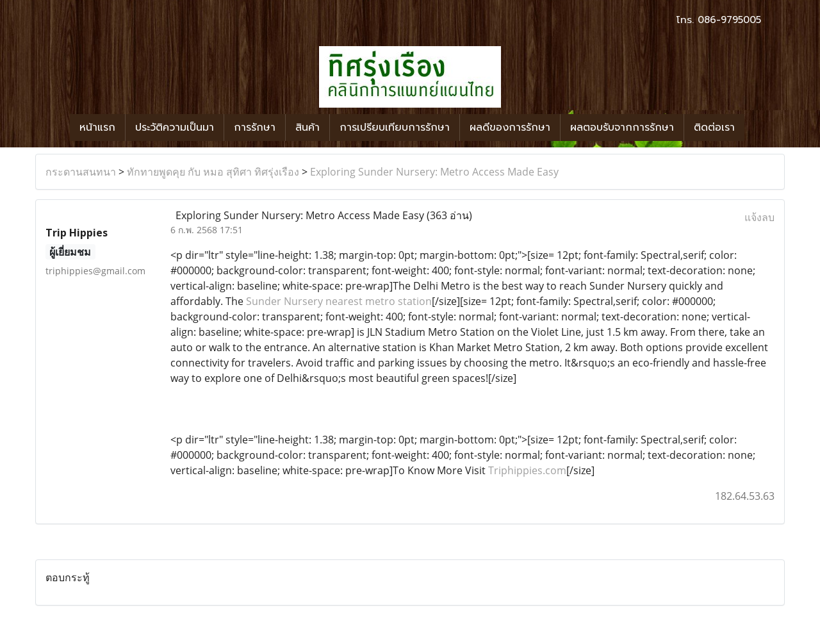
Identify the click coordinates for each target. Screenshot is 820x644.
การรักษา (255, 128)
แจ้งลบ (759, 217)
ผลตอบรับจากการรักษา (622, 128)
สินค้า (307, 128)
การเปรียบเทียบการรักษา (395, 128)
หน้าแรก (97, 128)
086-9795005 (729, 20)
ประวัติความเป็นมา (175, 128)
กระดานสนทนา (81, 172)
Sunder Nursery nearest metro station (339, 301)
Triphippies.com (527, 470)
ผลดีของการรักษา (510, 128)
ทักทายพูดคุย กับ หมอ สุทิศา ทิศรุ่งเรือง (213, 172)
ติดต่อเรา (714, 128)
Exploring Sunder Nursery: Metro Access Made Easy (434, 172)
